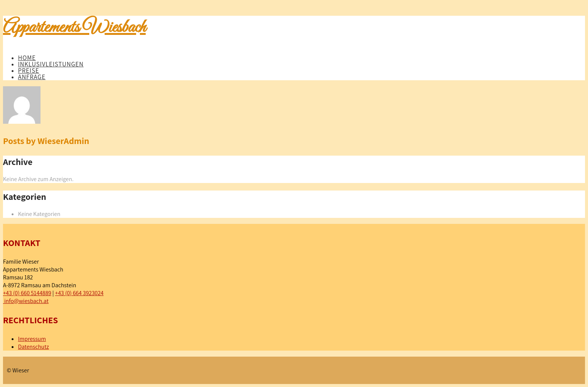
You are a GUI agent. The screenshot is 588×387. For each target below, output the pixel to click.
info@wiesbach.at (26, 301)
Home (27, 58)
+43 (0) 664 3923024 (79, 293)
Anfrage (32, 77)
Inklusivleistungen (51, 64)
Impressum (32, 339)
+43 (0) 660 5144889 (27, 293)
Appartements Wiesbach (74, 28)
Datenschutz (33, 347)
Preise (28, 70)
